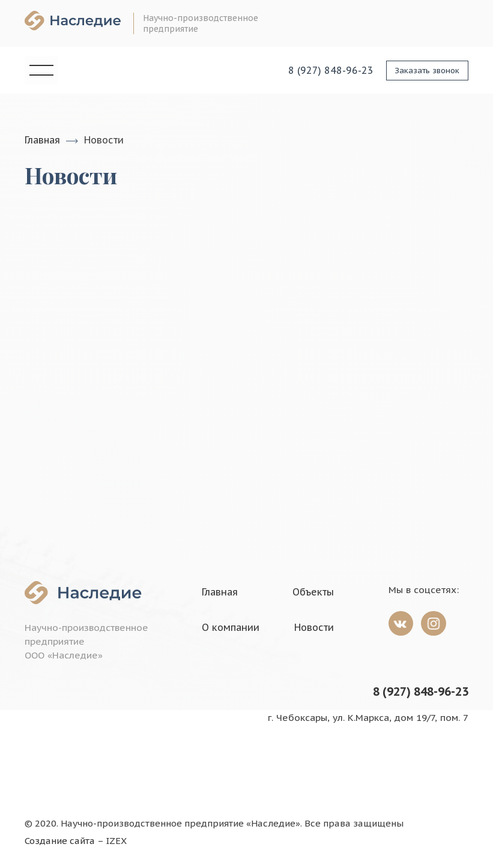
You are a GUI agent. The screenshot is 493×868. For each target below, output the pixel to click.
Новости (314, 627)
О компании (231, 627)
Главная (42, 140)
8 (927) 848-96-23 (421, 691)
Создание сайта (60, 841)
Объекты (313, 592)
